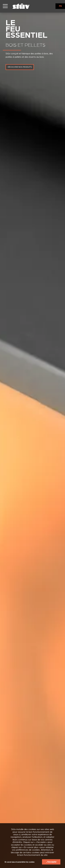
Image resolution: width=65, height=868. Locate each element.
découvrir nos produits (20, 67)
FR (60, 6)
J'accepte (51, 862)
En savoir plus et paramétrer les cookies (20, 862)
